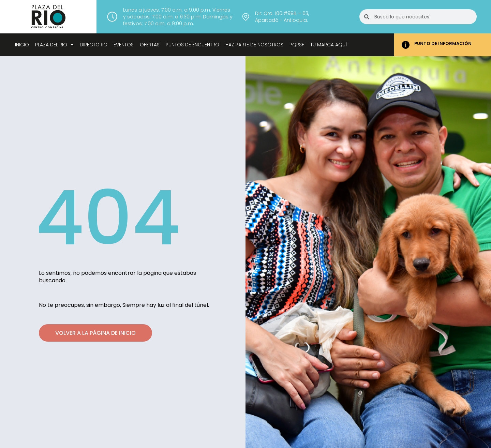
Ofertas (150, 45)
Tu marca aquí (329, 45)
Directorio (94, 45)
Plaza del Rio (54, 45)
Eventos (124, 45)
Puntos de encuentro (192, 45)
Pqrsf (297, 45)
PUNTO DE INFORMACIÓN (443, 43)
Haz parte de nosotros (254, 45)
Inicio (22, 45)
